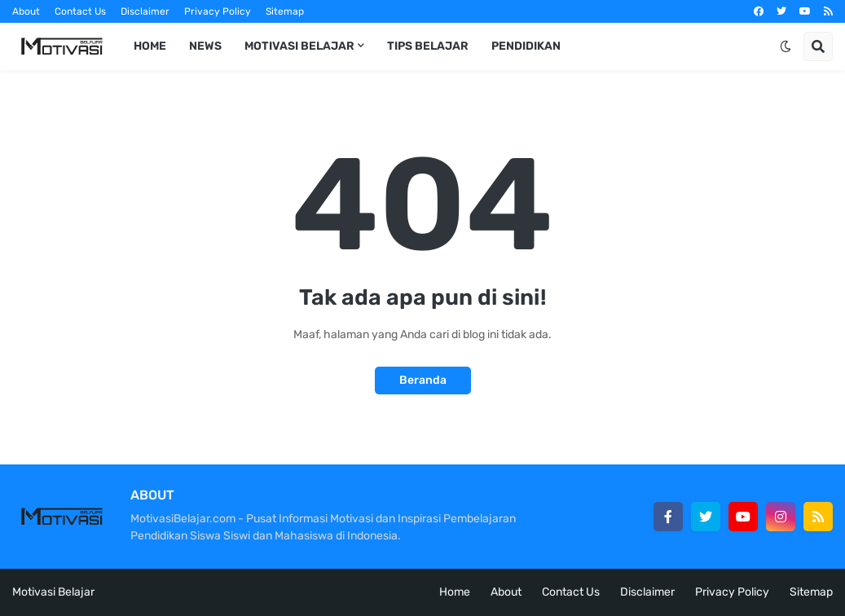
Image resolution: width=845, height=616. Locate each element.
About (26, 11)
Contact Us (80, 11)
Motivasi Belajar (53, 592)
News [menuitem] (205, 46)
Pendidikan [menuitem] (526, 46)
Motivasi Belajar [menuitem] (299, 46)
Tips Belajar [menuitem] (428, 46)
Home (455, 592)
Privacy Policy (218, 11)
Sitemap (285, 11)
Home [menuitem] (150, 46)
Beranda (423, 380)
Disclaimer (145, 11)
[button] (786, 46)
